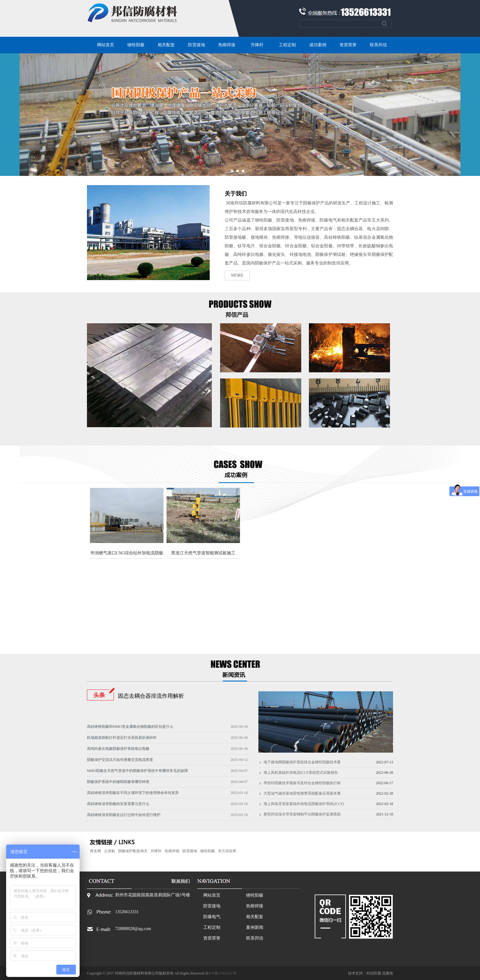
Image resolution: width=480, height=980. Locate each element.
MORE (237, 275)
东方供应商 (227, 851)
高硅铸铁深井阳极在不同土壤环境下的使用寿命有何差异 (133, 793)
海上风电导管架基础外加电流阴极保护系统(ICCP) (304, 804)
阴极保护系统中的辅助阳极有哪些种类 (118, 782)
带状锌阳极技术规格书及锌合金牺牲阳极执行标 (302, 783)
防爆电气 (212, 917)
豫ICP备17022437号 (221, 973)
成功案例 (318, 45)
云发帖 (110, 851)
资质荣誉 (348, 45)
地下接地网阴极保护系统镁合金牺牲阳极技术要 (302, 762)
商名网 (96, 851)
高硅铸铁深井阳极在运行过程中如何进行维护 (124, 815)
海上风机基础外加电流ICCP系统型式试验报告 (301, 773)
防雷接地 (197, 45)
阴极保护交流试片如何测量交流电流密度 (120, 760)
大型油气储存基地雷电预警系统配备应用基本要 (302, 793)
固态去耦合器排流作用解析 (151, 696)
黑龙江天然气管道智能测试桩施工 (203, 553)
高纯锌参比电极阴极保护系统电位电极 (118, 749)
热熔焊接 (227, 45)
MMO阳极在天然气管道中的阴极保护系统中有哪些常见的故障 (137, 771)
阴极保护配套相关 (133, 851)
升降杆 (257, 45)
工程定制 (287, 45)
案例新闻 (255, 927)
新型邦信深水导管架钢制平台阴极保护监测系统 (302, 814)
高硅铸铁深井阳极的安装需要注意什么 (118, 804)
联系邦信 (378, 45)
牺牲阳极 (136, 45)
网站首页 (106, 45)
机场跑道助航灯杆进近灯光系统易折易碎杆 (122, 738)
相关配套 (166, 45)
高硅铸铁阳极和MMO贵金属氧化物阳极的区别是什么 (130, 727)
